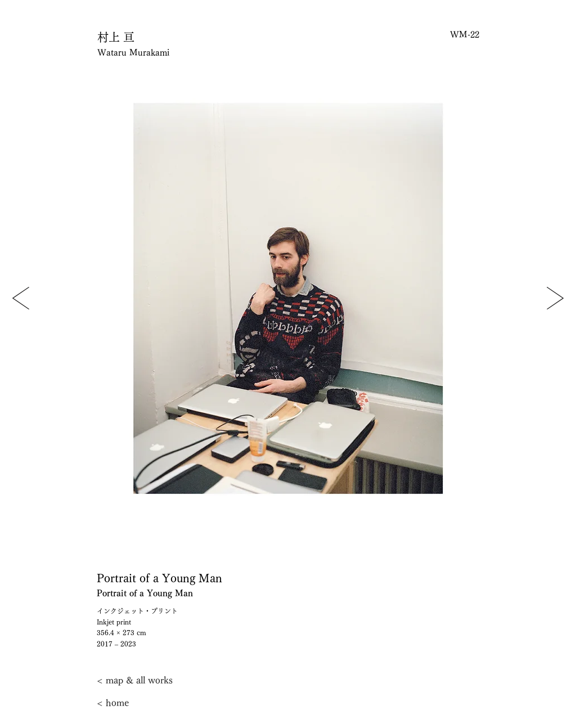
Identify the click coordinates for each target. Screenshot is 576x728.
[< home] (134, 703)
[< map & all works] (135, 680)
